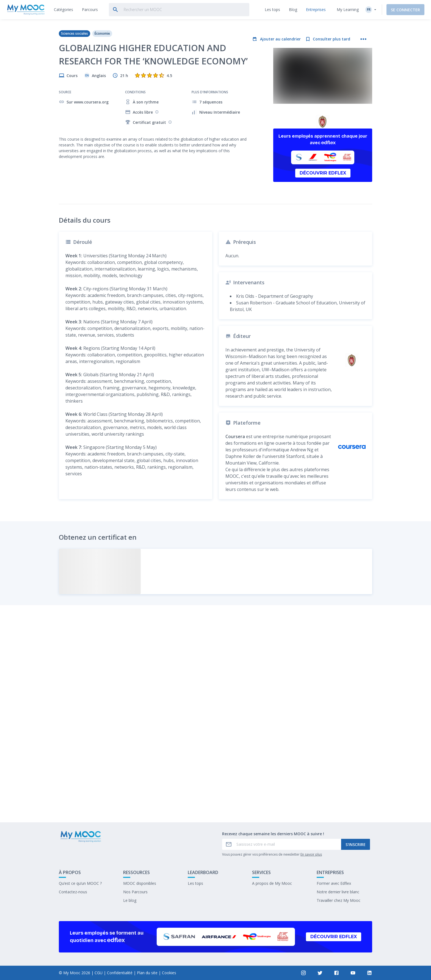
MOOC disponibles (140, 883)
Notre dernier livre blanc (338, 892)
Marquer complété (216, 777)
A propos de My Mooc (272, 883)
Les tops (195, 883)
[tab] (63, 10)
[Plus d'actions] (363, 39)
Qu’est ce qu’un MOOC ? (80, 883)
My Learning (348, 9)
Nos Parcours (135, 892)
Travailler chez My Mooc (339, 900)
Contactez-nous (73, 892)
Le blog (130, 900)
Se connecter (405, 10)
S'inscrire (356, 844)
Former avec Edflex (334, 883)
